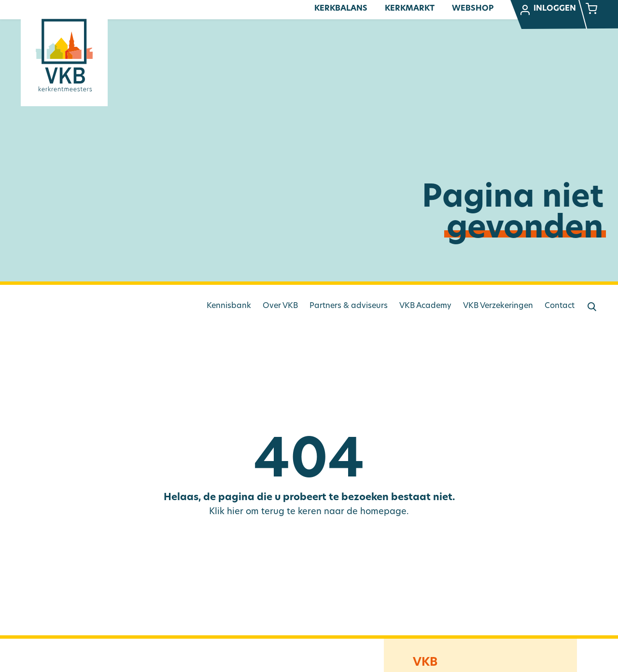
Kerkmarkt (410, 9)
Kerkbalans (341, 9)
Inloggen (548, 10)
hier (235, 512)
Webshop (473, 9)
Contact (560, 306)
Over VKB (280, 306)
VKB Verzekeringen (498, 306)
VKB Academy (425, 306)
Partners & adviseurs (349, 306)
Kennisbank (229, 306)
